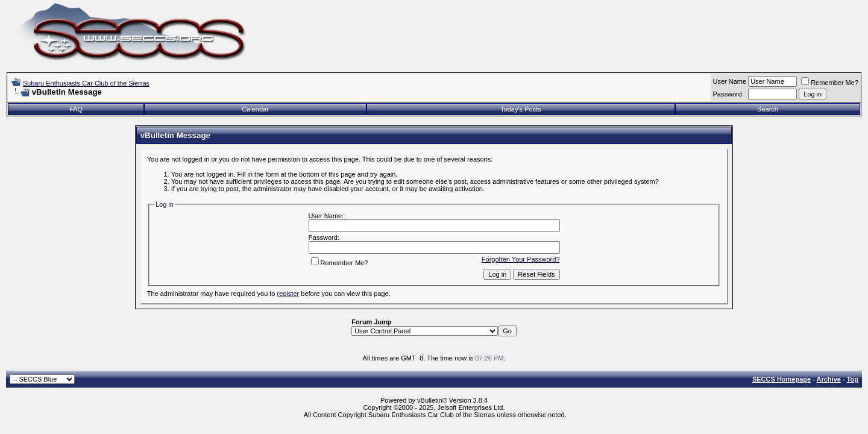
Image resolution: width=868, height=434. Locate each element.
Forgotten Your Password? (521, 259)
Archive (829, 379)
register (288, 294)
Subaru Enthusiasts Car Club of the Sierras (86, 83)
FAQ (76, 109)
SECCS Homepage (782, 379)
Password (728, 94)
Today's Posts (521, 109)
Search (768, 109)
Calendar (255, 109)
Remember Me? (830, 83)
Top (853, 379)
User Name (730, 81)
